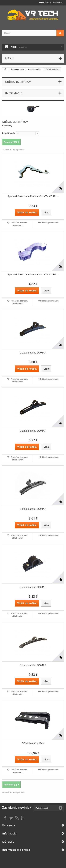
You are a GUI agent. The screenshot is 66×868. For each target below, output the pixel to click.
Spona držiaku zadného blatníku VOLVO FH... (33, 196)
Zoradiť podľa (9, 133)
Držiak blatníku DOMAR (33, 353)
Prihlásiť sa (58, 3)
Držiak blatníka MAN (33, 743)
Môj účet (8, 842)
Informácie (14, 93)
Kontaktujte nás (45, 3)
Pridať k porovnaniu (49, 223)
